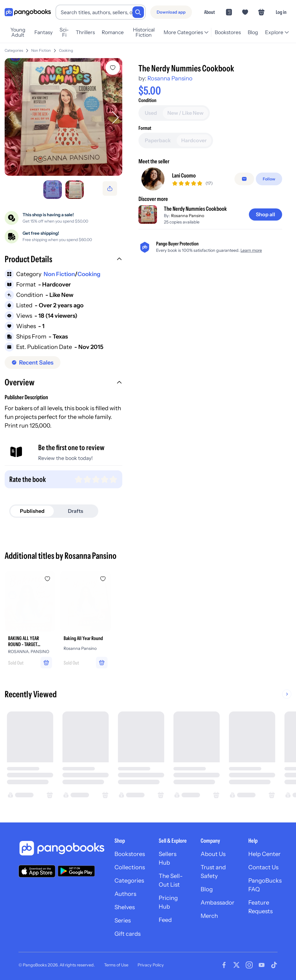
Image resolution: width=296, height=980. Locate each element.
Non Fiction (41, 50)
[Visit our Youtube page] (262, 965)
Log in (281, 12)
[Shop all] (266, 215)
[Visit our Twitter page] (236, 965)
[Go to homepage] (28, 12)
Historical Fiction (144, 32)
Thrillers (85, 32)
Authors (125, 894)
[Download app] (171, 12)
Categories (14, 50)
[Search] (138, 12)
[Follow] (269, 179)
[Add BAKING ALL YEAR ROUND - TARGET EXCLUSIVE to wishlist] (47, 579)
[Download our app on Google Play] (76, 871)
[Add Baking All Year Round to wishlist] (103, 579)
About (209, 12)
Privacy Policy (151, 965)
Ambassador (218, 903)
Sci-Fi (64, 32)
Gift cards (127, 934)
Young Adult (18, 32)
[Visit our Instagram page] (249, 965)
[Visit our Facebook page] (224, 965)
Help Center (264, 854)
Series (123, 920)
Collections (130, 867)
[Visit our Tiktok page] (274, 965)
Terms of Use (116, 965)
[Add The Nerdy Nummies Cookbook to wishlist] (113, 68)
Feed (165, 920)
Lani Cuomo (184, 175)
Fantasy (44, 32)
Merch (209, 916)
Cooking (66, 50)
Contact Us (263, 867)
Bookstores (228, 32)
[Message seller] (244, 179)
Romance (113, 32)
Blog (253, 32)
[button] (63, 260)
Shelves (125, 907)
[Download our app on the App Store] (37, 871)
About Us (213, 854)
